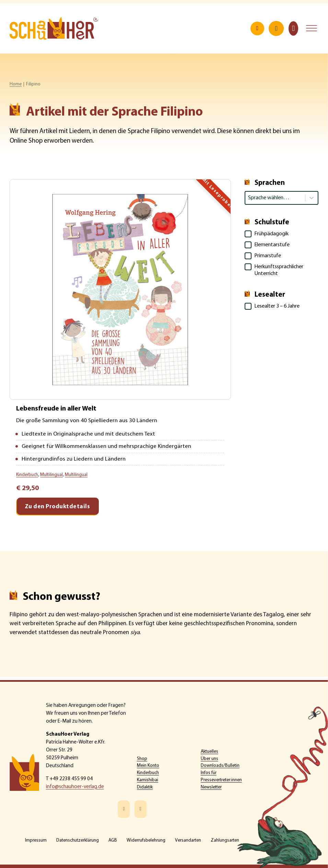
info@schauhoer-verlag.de (75, 787)
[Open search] (257, 29)
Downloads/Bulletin (220, 766)
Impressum (36, 840)
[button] (282, 235)
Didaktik (145, 787)
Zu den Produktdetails (57, 510)
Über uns (209, 759)
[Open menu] (312, 29)
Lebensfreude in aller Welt (58, 410)
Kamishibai (148, 780)
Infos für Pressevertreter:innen (221, 776)
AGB (113, 840)
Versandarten (188, 840)
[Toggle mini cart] (293, 29)
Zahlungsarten (225, 840)
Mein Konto (148, 766)
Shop (142, 759)
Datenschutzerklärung (78, 840)
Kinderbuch (148, 773)
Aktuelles (209, 752)
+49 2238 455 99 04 (71, 779)
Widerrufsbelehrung (146, 840)
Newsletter (211, 787)
